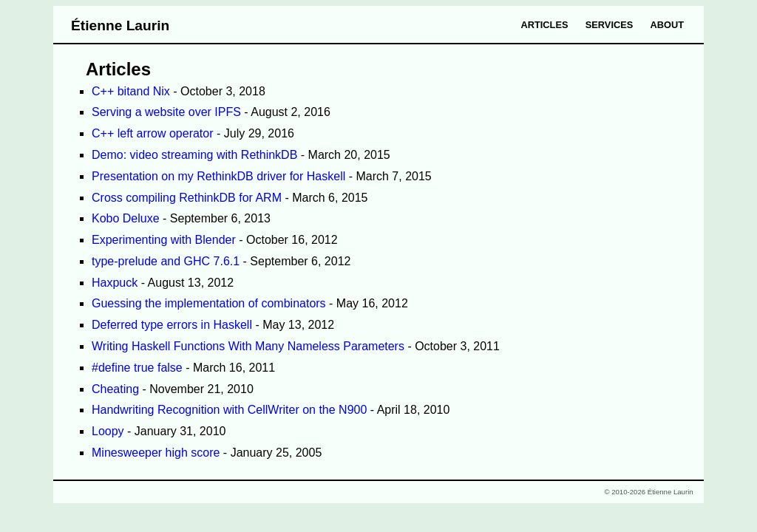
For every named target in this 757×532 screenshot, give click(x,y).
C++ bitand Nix (131, 91)
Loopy (108, 431)
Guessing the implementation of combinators (209, 303)
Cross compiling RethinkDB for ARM (187, 198)
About (668, 25)
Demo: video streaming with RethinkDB (194, 155)
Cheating (115, 389)
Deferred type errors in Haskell (172, 325)
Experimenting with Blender (164, 240)
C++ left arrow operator (153, 133)
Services (609, 25)
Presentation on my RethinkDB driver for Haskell (218, 176)
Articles (545, 25)
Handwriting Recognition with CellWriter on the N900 (229, 410)
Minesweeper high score (156, 453)
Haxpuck (115, 283)
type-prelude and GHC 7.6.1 (166, 261)
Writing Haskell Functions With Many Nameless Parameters (248, 346)
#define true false (137, 368)
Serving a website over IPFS (166, 112)
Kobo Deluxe (126, 218)
